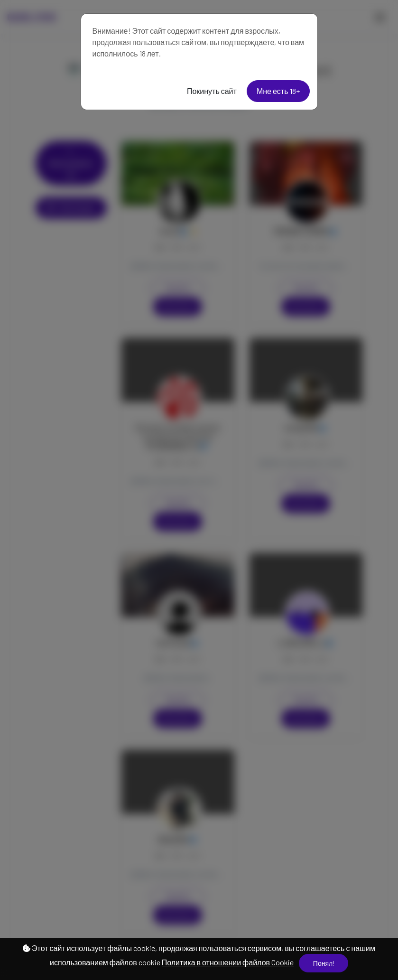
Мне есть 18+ (278, 91)
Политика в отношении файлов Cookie (228, 962)
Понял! (324, 963)
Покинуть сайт (212, 91)
